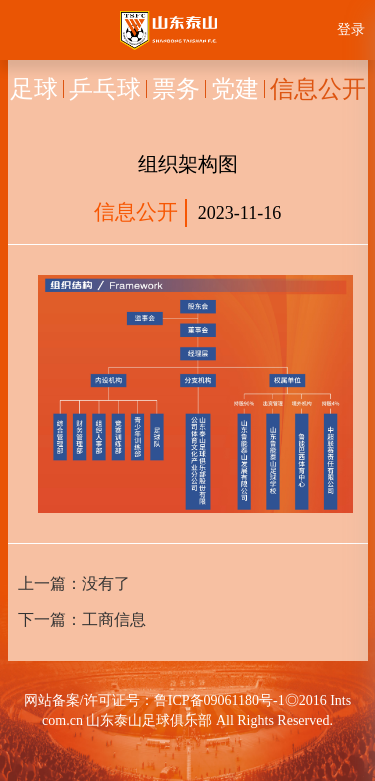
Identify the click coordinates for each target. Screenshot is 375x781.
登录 (351, 29)
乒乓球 (105, 89)
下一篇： (82, 619)
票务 (176, 89)
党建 (235, 89)
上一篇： (74, 583)
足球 (34, 89)
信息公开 (318, 89)
